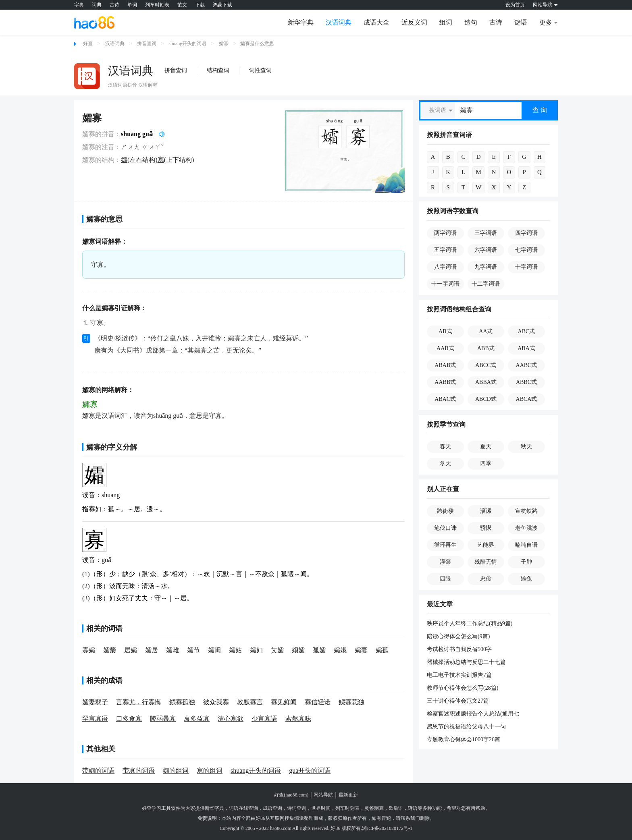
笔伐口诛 (445, 528)
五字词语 (445, 250)
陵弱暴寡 (163, 719)
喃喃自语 (526, 545)
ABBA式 (486, 382)
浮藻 (445, 562)
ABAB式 (445, 365)
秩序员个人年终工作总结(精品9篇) (470, 623)
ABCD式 (486, 399)
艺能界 (486, 545)
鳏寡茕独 (351, 702)
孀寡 (224, 44)
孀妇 (256, 650)
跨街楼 (445, 511)
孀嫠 (110, 650)
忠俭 (486, 579)
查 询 (540, 110)
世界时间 (321, 808)
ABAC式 (445, 399)
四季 (486, 464)
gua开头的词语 (310, 771)
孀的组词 (176, 771)
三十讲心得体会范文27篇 (458, 701)
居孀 (131, 650)
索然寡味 (298, 719)
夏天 (486, 447)
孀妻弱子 (95, 702)
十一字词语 (445, 284)
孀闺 (214, 650)
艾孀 (277, 650)
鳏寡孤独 (182, 702)
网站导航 (323, 795)
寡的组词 (210, 771)
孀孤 (382, 650)
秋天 (526, 447)
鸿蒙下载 (222, 5)
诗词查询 (297, 808)
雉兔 (526, 579)
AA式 (486, 331)
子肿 (526, 562)
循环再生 (445, 545)
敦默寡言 (250, 702)
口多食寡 (129, 719)
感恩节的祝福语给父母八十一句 (466, 727)
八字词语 (445, 267)
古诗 (114, 5)
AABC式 (527, 365)
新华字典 (301, 22)
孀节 (193, 650)
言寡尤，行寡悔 (139, 702)
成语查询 (272, 808)
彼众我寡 (216, 702)
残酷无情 (486, 562)
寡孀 (89, 650)
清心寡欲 (231, 719)
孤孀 (319, 650)
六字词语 (486, 250)
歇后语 (396, 808)
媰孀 (298, 650)
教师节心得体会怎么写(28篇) (463, 688)
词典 (97, 5)
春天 (445, 447)
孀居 (152, 650)
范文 (182, 5)
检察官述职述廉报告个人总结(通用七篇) (473, 714)
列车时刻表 (157, 5)
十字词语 (526, 267)
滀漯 (486, 511)
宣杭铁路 (526, 511)
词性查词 (260, 70)
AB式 (445, 331)
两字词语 (445, 233)
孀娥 (340, 650)
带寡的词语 (139, 771)
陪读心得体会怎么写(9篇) (458, 636)
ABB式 (486, 348)
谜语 (521, 22)
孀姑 (235, 650)
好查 (88, 44)
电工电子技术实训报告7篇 (459, 675)
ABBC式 (526, 382)
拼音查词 (147, 44)
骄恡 (486, 528)
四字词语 (526, 233)
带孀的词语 (98, 771)
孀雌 (173, 650)
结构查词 (218, 70)
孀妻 (361, 650)
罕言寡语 (95, 719)
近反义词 (414, 22)
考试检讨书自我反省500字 (459, 649)
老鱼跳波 (526, 528)
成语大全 (376, 22)
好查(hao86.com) (291, 795)
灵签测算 (374, 808)
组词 (446, 22)
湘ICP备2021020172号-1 (387, 828)
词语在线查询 (243, 808)
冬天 (445, 464)
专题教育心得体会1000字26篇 (464, 739)
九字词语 (486, 267)
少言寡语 (264, 719)
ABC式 (527, 331)
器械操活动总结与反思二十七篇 (466, 662)
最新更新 (348, 795)
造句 (471, 22)
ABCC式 (486, 365)
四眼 (445, 579)
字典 (79, 5)
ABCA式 (527, 399)
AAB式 (445, 348)
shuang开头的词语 (187, 44)
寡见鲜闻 (284, 702)
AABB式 (445, 382)
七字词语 (526, 250)
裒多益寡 (197, 719)
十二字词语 (486, 284)
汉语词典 (339, 22)
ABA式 (526, 348)
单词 (132, 5)
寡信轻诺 (318, 702)
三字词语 (486, 233)
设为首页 (515, 5)
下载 (200, 5)
